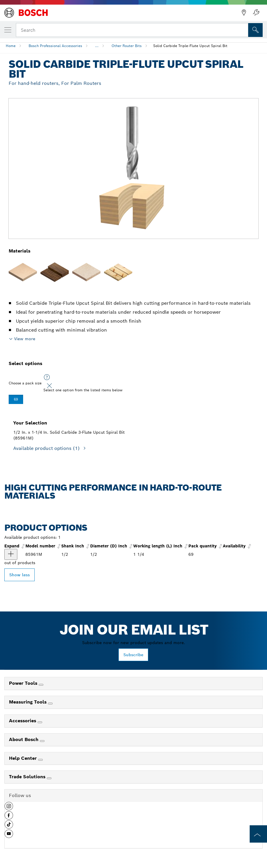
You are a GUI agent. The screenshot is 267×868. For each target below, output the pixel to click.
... (97, 46)
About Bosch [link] (24, 739)
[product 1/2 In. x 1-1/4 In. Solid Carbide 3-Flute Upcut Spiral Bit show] (11, 554)
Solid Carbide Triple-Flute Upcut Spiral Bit (190, 46)
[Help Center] (40, 760)
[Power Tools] (41, 685)
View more (25, 339)
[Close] (49, 386)
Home (11, 46)
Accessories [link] (23, 721)
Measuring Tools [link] (28, 702)
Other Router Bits (127, 46)
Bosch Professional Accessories (55, 46)
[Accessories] (40, 722)
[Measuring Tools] (50, 704)
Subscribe (133, 655)
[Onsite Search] (255, 30)
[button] (9, 808)
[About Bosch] (42, 741)
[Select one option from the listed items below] (47, 377)
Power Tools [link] (24, 683)
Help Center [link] (24, 758)
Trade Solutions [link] (28, 777)
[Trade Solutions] (49, 778)
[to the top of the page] (258, 834)
